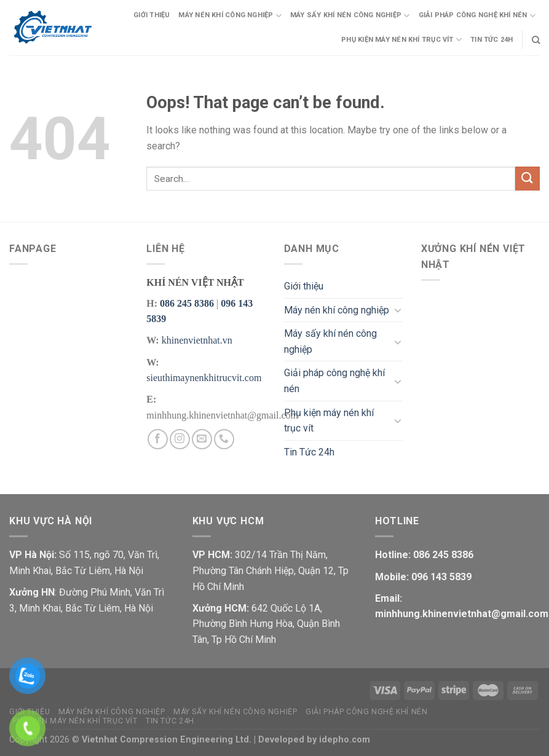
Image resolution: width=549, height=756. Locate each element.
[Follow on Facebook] (158, 439)
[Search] (536, 40)
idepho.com (345, 740)
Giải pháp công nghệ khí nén (477, 16)
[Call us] (224, 439)
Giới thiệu (152, 15)
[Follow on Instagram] (180, 439)
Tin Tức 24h (492, 40)
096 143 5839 (440, 577)
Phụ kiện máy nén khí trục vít (401, 40)
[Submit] (527, 179)
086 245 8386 (187, 303)
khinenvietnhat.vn (197, 340)
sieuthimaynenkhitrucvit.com (204, 378)
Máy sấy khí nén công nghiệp (350, 16)
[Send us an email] (202, 439)
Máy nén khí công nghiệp (230, 16)
